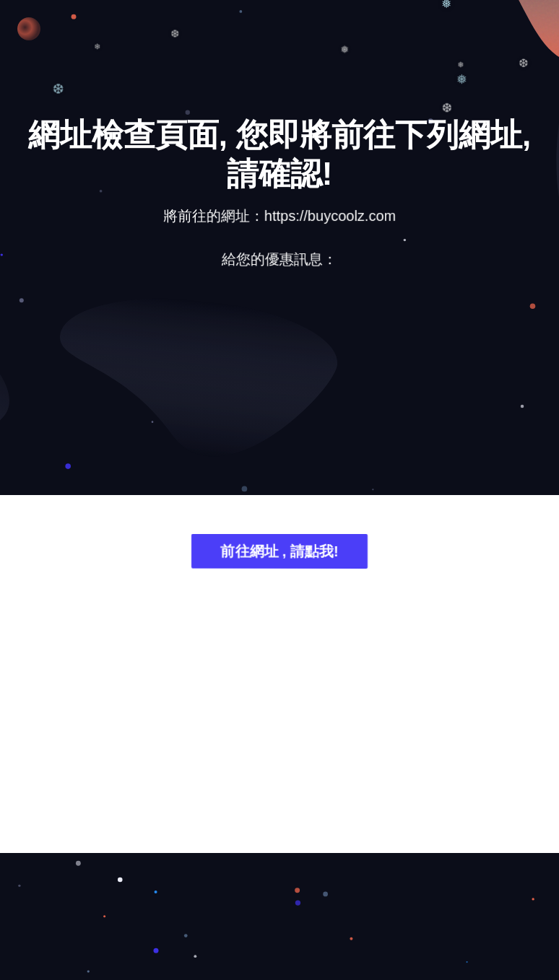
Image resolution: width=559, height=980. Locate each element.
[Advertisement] (279, 394)
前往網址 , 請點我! (279, 555)
